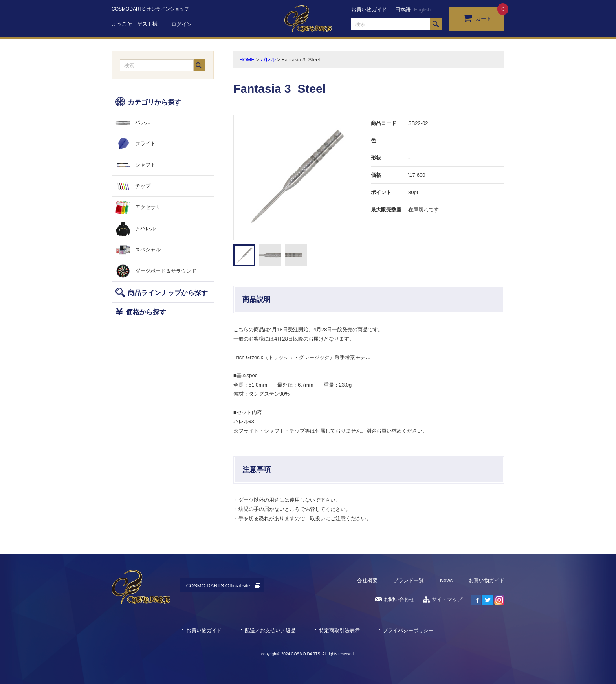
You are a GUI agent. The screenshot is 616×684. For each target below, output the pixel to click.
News (446, 580)
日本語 (403, 10)
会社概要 (367, 580)
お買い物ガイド (369, 10)
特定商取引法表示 (339, 630)
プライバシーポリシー (408, 630)
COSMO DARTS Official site (218, 586)
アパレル (145, 228)
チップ (143, 186)
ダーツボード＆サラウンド (166, 271)
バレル (143, 122)
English (423, 10)
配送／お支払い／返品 (270, 630)
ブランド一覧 (409, 580)
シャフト (145, 165)
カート (477, 18)
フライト (145, 144)
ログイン (181, 24)
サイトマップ (443, 599)
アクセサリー (150, 207)
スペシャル (148, 250)
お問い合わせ (395, 599)
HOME (247, 60)
